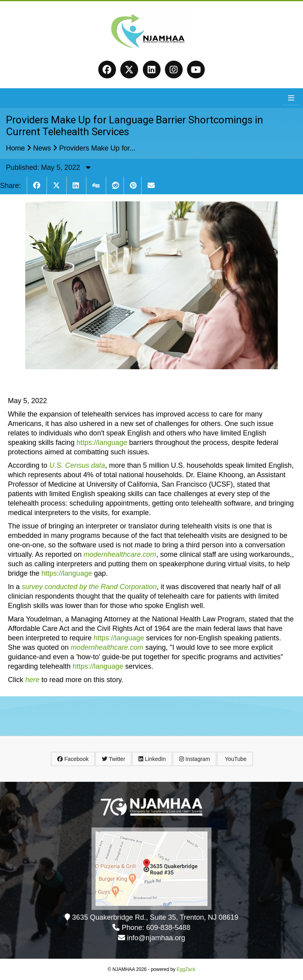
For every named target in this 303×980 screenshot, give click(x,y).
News (42, 148)
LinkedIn (152, 759)
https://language (102, 443)
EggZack (186, 969)
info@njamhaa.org (156, 938)
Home (15, 148)
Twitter (113, 759)
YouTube (235, 759)
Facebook (73, 759)
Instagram (195, 759)
